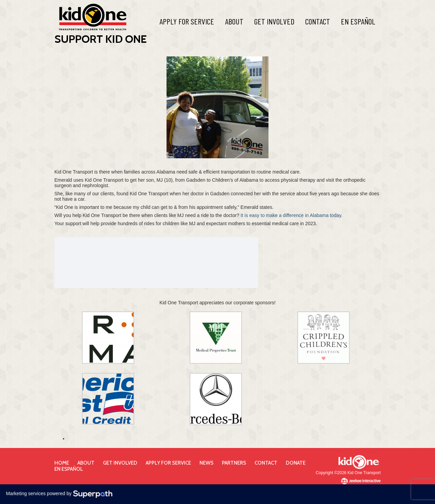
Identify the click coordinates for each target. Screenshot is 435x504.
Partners (234, 463)
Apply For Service (187, 21)
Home (62, 463)
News (206, 463)
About (234, 21)
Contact (318, 21)
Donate (296, 463)
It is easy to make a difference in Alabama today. (292, 215)
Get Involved (274, 21)
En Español (358, 21)
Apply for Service (168, 463)
